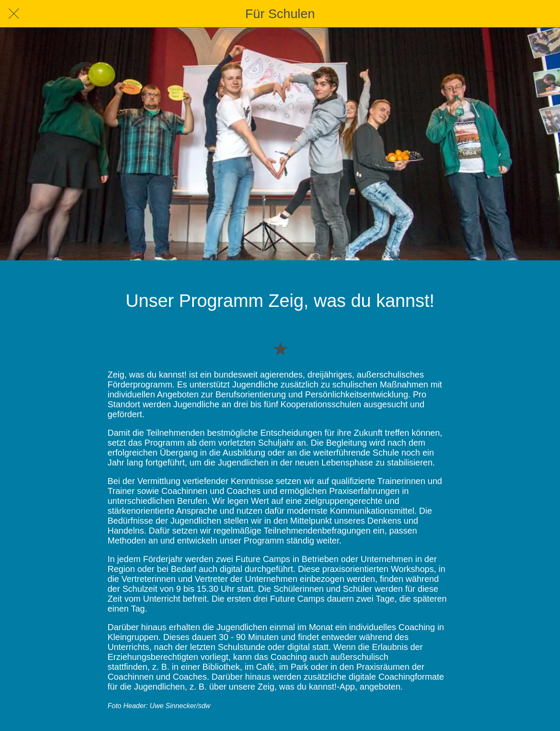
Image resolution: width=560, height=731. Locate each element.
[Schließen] (14, 14)
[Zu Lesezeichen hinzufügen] (280, 348)
